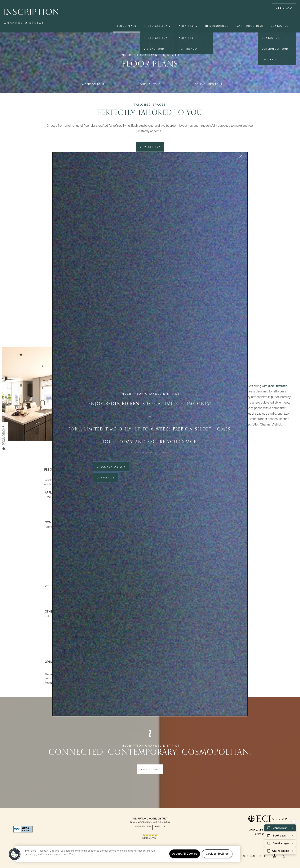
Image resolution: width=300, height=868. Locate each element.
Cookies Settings (217, 854)
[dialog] (150, 434)
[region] (128, 854)
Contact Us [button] (106, 477)
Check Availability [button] (111, 467)
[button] (15, 854)
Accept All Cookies (185, 854)
